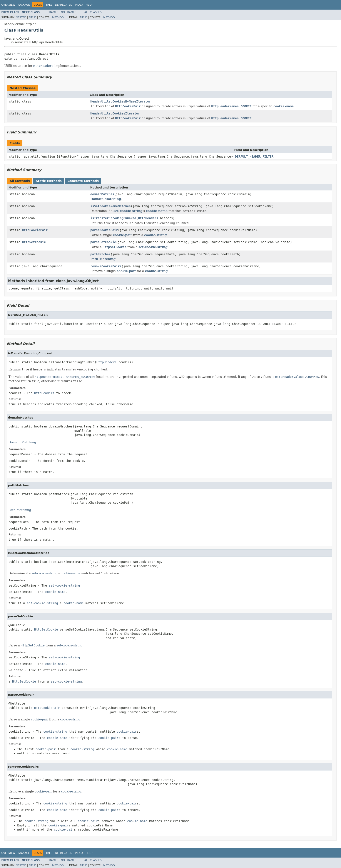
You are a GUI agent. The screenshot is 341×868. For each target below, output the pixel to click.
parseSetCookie (103, 242)
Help (89, 5)
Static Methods (49, 181)
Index (79, 5)
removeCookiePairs (106, 266)
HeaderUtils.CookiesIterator (115, 113)
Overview (8, 5)
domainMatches (102, 194)
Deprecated (64, 5)
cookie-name (157, 211)
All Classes (93, 12)
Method (58, 17)
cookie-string (155, 235)
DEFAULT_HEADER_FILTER (254, 156)
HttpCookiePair (35, 230)
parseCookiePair (104, 230)
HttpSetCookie (34, 242)
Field (32, 17)
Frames (53, 12)
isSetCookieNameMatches (111, 206)
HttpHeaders (148, 218)
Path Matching (103, 259)
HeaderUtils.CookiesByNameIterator (121, 101)
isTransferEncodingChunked (113, 218)
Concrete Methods (83, 181)
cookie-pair (123, 235)
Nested (21, 17)
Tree (49, 5)
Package (24, 5)
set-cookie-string (128, 211)
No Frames (69, 12)
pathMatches (101, 254)
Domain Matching (106, 199)
